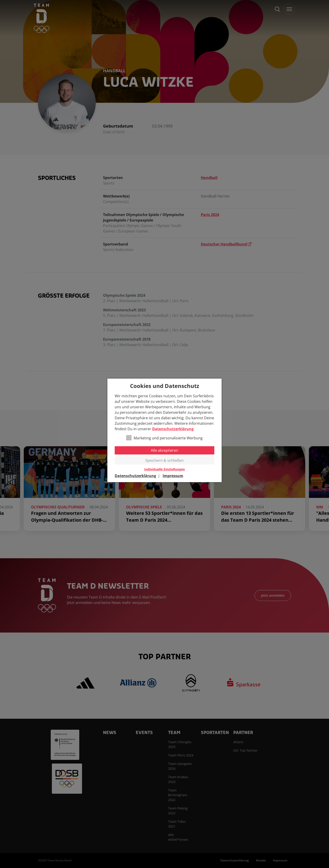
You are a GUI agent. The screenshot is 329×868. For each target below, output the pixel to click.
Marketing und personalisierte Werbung (164, 438)
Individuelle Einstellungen (164, 469)
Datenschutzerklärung (173, 429)
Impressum (173, 476)
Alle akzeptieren (164, 450)
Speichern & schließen (164, 460)
